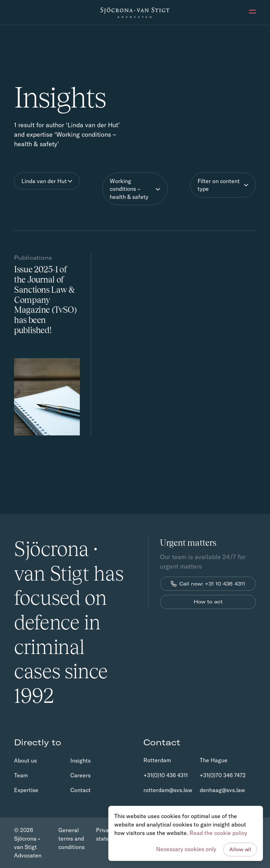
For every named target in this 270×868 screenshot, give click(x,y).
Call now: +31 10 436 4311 (208, 584)
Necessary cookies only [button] (186, 849)
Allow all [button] (240, 849)
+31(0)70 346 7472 (223, 775)
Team (21, 775)
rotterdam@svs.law (168, 790)
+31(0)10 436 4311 (166, 775)
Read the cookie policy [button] (218, 833)
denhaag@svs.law (222, 790)
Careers (81, 775)
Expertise (26, 790)
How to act (208, 602)
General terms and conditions (72, 838)
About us (25, 760)
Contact (81, 790)
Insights (81, 760)
